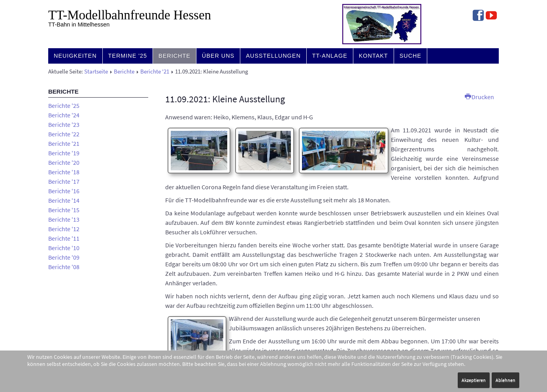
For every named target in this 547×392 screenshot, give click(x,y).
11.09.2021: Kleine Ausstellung (225, 99)
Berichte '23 (64, 124)
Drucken (479, 97)
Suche (410, 56)
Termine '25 (128, 56)
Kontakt (373, 56)
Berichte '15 (64, 210)
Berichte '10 (64, 248)
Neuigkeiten (75, 56)
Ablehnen (506, 380)
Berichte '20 (64, 162)
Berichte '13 (64, 219)
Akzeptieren (474, 380)
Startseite (96, 72)
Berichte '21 (155, 72)
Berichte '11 (64, 238)
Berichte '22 (64, 134)
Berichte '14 (64, 200)
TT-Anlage (330, 56)
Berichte (174, 56)
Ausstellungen (273, 56)
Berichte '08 (64, 267)
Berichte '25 (64, 106)
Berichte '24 (64, 115)
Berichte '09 (64, 257)
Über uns (218, 56)
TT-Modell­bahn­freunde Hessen (130, 15)
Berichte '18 (64, 172)
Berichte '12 (64, 229)
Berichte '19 (64, 153)
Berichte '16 (64, 191)
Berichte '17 (64, 181)
